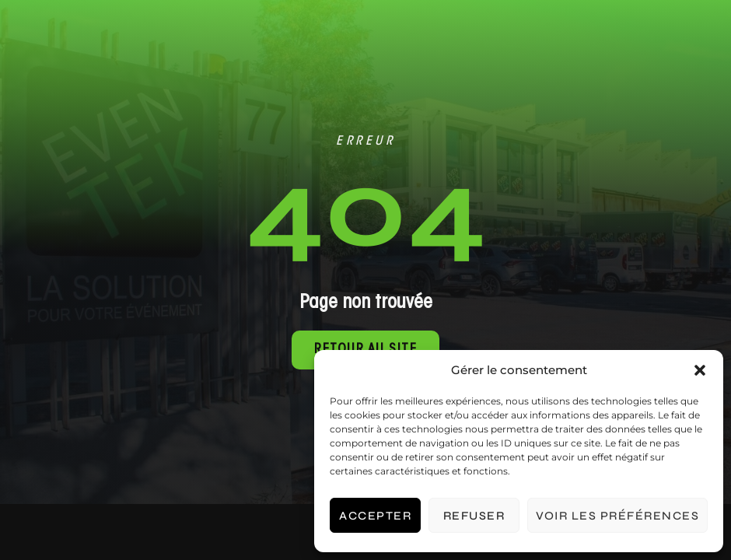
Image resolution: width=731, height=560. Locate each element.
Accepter (375, 516)
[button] (700, 370)
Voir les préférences (617, 516)
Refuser (474, 516)
